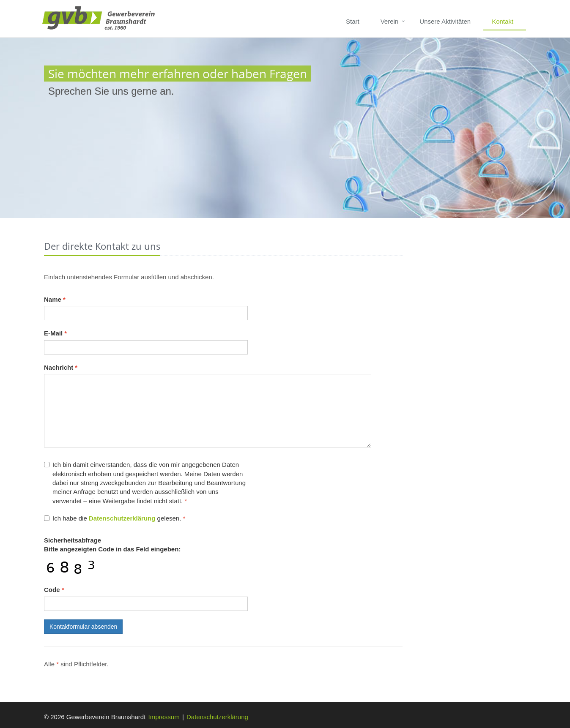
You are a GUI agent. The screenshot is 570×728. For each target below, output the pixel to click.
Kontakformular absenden (83, 627)
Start (353, 21)
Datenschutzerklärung (217, 717)
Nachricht (61, 367)
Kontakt (503, 21)
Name (55, 299)
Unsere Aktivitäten (445, 21)
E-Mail (55, 333)
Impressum (164, 717)
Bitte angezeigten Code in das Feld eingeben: (112, 545)
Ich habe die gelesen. (115, 518)
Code (54, 590)
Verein (390, 21)
